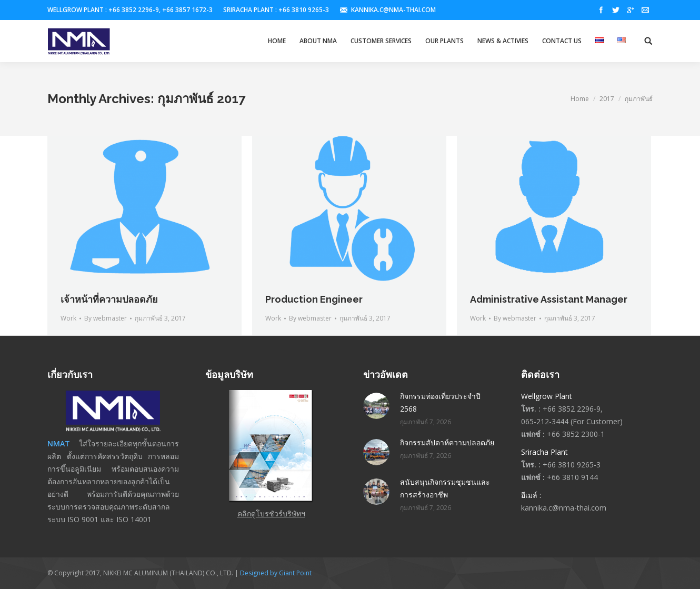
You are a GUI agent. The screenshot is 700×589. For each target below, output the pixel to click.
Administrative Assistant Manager (549, 299)
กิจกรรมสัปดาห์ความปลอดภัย (447, 442)
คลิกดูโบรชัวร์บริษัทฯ (271, 513)
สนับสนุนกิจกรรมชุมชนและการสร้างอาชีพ (445, 488)
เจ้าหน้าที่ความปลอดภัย (109, 299)
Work (68, 318)
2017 (607, 99)
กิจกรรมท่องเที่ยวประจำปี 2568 (440, 402)
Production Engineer (314, 299)
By (106, 318)
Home (580, 99)
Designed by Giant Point (276, 573)
